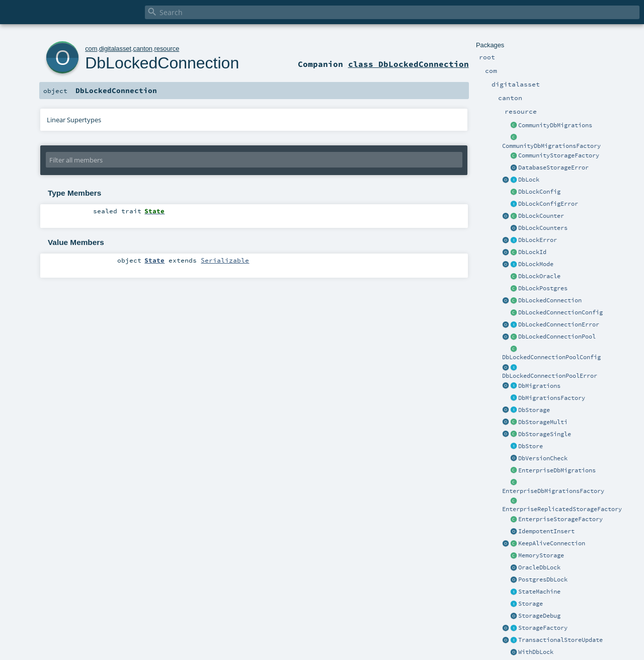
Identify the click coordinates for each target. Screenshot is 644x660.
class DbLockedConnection (409, 64)
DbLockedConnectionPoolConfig (551, 357)
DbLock (529, 180)
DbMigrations (539, 386)
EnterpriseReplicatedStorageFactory (562, 509)
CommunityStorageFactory (559, 155)
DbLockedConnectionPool (557, 337)
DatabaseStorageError (553, 168)
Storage (531, 604)
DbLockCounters (543, 228)
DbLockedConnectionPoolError (550, 376)
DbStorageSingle (545, 434)
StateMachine (539, 592)
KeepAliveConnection (552, 543)
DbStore (531, 446)
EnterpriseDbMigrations (557, 470)
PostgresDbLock (543, 580)
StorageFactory (543, 628)
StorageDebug (539, 616)
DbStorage (534, 410)
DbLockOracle (539, 276)
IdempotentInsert (546, 531)
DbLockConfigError (548, 204)
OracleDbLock (539, 567)
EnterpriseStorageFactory (560, 519)
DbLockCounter (541, 216)
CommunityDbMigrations (555, 125)
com (91, 49)
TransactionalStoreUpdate (560, 640)
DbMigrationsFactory (552, 398)
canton (143, 49)
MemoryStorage (541, 555)
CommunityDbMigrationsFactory (551, 146)
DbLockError (538, 240)
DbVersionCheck (543, 458)
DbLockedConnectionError (559, 324)
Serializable (225, 260)
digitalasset (115, 49)
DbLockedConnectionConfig (560, 312)
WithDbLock (536, 652)
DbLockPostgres (543, 288)
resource (167, 49)
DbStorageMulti (543, 422)
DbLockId (532, 252)
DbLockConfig (539, 192)
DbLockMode (536, 264)
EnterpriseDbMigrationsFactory (553, 491)
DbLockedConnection (550, 300)
